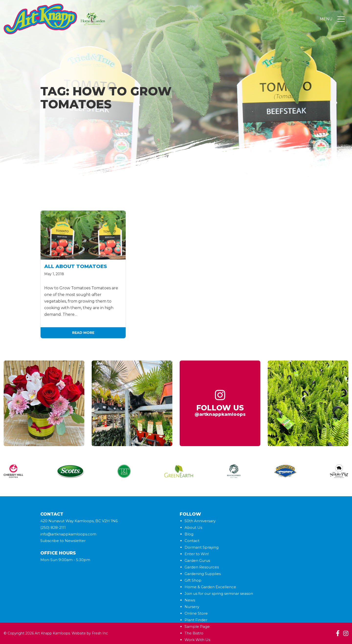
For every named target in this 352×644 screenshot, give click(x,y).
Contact (192, 541)
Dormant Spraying (202, 547)
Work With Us (197, 640)
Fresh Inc (100, 633)
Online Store (196, 613)
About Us (193, 527)
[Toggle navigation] (341, 19)
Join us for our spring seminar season (219, 593)
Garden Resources (202, 567)
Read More (83, 333)
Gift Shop (193, 580)
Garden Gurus (197, 560)
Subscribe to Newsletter (63, 541)
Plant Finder (196, 620)
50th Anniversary (200, 521)
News (190, 600)
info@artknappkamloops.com (68, 534)
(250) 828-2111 (53, 527)
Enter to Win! (197, 554)
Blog (189, 534)
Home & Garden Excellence (210, 587)
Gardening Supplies (203, 574)
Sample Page (197, 627)
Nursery (192, 607)
